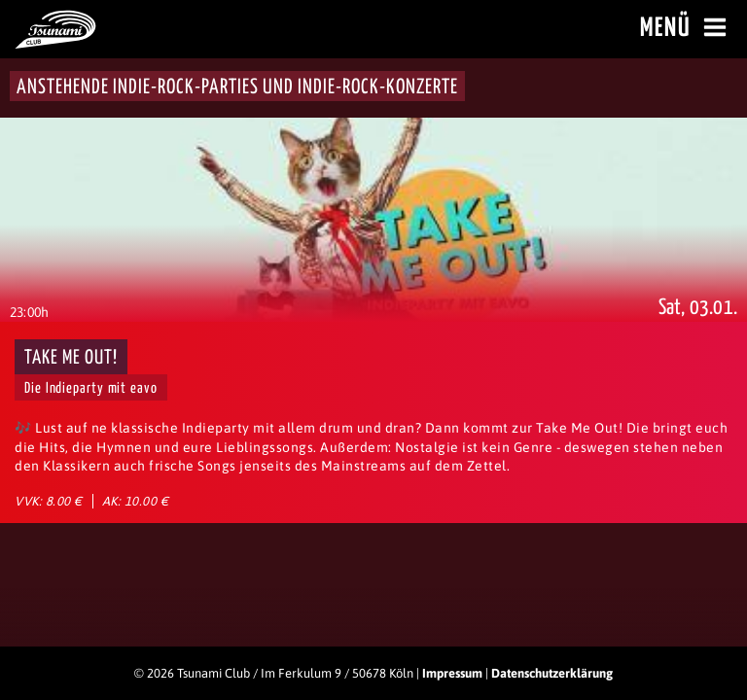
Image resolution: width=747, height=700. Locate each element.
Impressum (452, 673)
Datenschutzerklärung (552, 673)
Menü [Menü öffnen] (686, 28)
